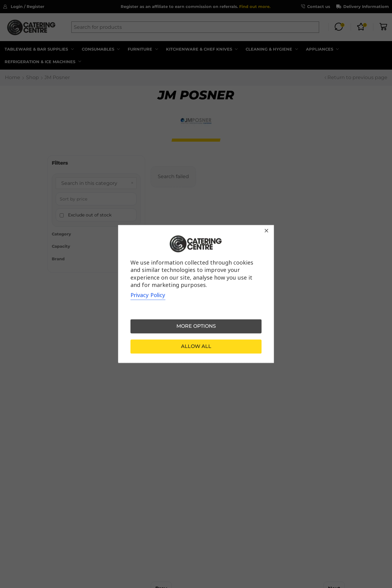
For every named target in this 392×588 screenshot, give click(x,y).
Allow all (196, 347)
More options (196, 326)
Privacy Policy (148, 295)
